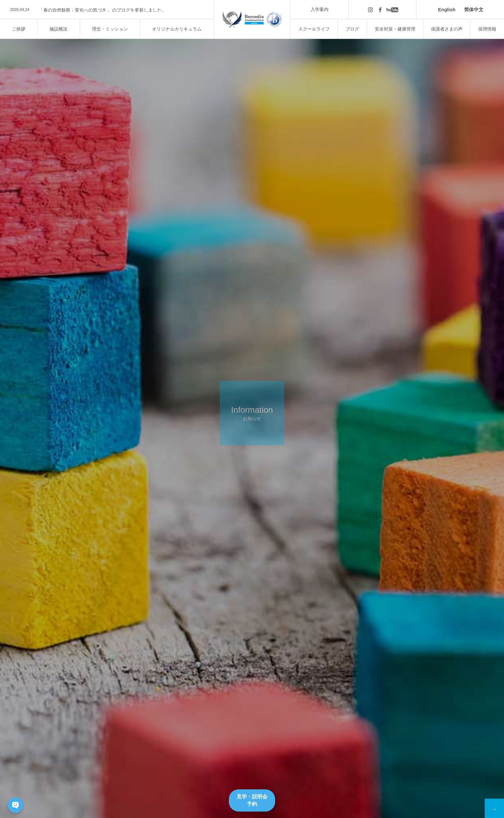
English (447, 9)
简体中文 (474, 9)
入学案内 (319, 9)
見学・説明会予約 (252, 800)
